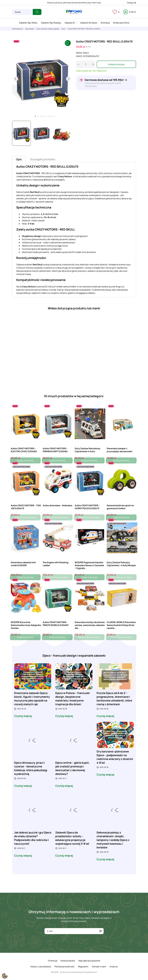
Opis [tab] (19, 159)
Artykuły (114, 967)
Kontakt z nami (99, 967)
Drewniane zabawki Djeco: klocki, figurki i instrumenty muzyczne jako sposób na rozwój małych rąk (32, 699)
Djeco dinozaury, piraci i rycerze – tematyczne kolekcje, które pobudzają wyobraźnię (31, 768)
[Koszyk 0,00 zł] (130, 12)
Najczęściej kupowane (89, 961)
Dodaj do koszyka (116, 64)
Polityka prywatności (65, 967)
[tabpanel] (42, 79)
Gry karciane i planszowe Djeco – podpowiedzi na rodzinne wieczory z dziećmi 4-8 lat (115, 757)
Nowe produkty (68, 961)
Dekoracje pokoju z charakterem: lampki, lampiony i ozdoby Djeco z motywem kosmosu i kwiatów (113, 840)
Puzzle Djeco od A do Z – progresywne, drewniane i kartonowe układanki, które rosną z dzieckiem (114, 699)
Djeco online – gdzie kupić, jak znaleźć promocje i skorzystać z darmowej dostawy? (72, 768)
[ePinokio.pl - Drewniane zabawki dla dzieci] (74, 12)
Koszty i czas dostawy (41, 967)
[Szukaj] (22, 12)
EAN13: (79, 56)
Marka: (79, 53)
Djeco (86, 53)
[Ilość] (86, 64)
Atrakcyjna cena (121, 23)
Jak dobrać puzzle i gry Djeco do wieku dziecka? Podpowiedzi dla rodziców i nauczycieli (33, 838)
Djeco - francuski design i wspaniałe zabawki (74, 656)
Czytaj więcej (23, 716)
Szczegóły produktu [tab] (43, 159)
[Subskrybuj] (101, 931)
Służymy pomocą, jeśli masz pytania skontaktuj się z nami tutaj (74, 3)
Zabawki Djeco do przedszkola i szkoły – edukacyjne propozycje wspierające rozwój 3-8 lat (72, 838)
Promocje (53, 961)
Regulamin (83, 967)
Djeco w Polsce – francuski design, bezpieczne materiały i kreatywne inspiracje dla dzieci (73, 699)
